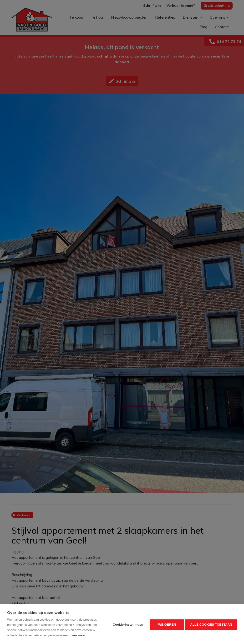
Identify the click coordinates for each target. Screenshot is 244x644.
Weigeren (166, 624)
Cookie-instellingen (127, 624)
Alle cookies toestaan (211, 624)
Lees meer (78, 635)
